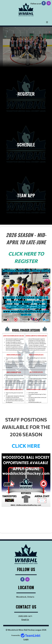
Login (26, 639)
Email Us (25, 619)
